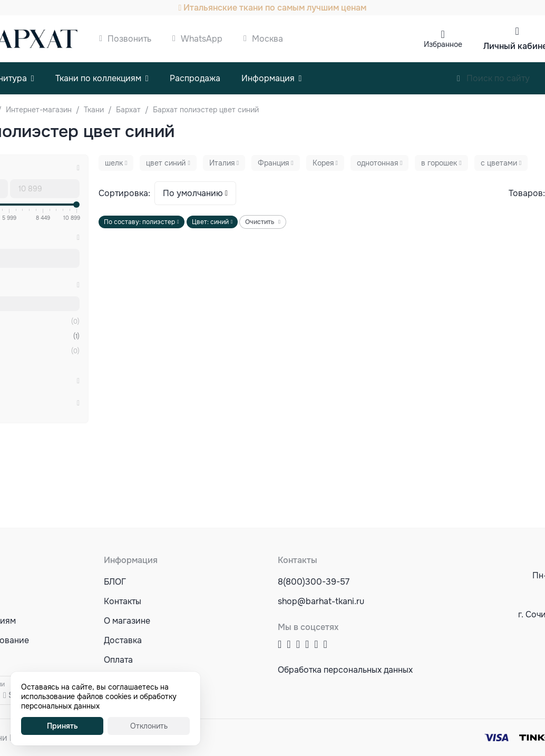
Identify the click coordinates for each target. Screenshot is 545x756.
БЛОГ (115, 582)
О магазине (127, 621)
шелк (114, 163)
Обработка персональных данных (345, 670)
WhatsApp (202, 39)
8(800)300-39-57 (314, 582)
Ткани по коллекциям (98, 78)
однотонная (377, 163)
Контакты (123, 601)
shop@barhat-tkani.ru (321, 601)
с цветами (499, 163)
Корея (323, 163)
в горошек (439, 163)
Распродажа (195, 78)
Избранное (443, 44)
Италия (222, 163)
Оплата (118, 660)
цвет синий (166, 163)
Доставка (123, 640)
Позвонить (129, 39)
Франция (273, 163)
